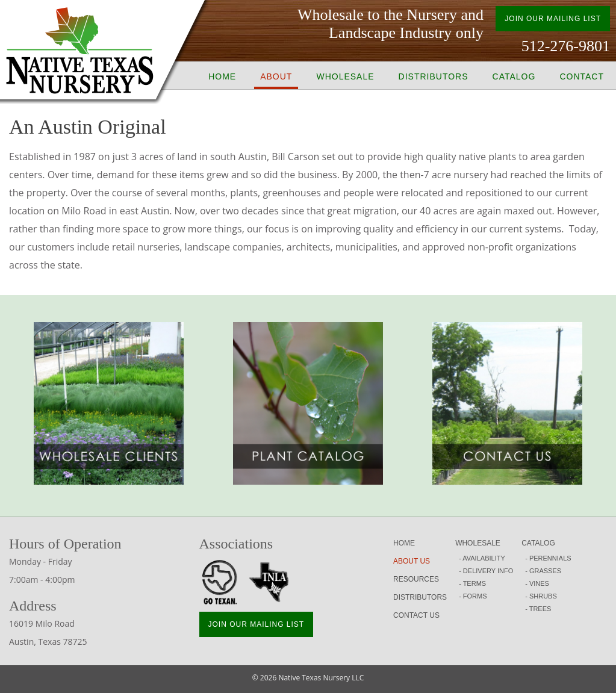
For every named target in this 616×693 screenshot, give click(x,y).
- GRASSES (543, 571)
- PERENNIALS (548, 558)
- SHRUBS (541, 596)
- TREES (538, 609)
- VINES (537, 583)
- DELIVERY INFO (486, 571)
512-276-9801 (566, 46)
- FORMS (473, 596)
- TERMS (472, 583)
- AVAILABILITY (482, 558)
